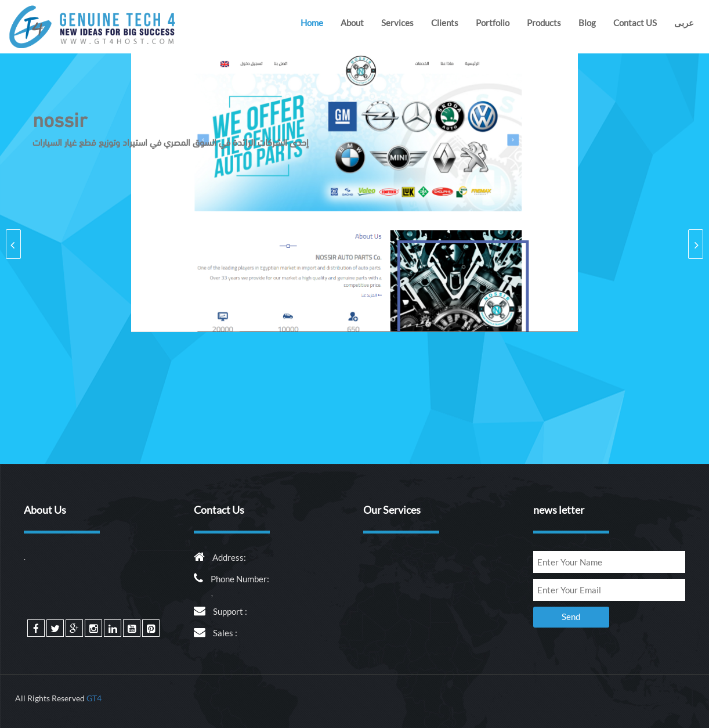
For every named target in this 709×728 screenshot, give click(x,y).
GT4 (94, 698)
